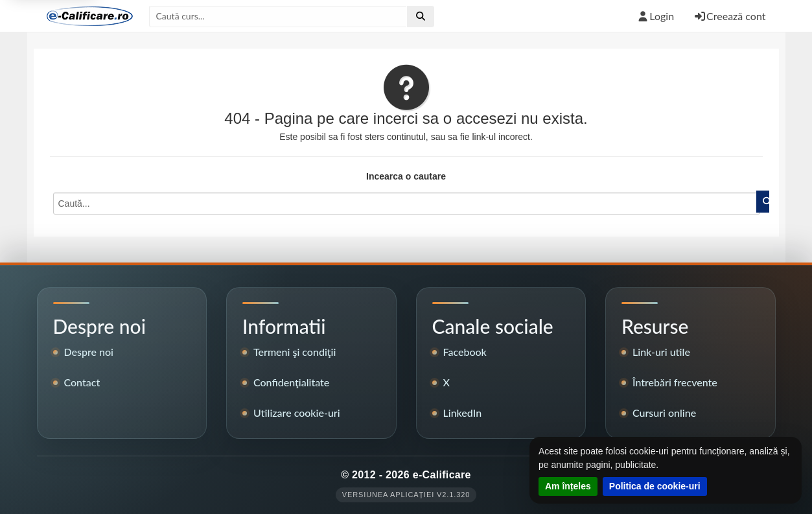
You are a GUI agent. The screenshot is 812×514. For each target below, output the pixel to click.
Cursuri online (664, 413)
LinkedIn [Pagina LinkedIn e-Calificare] (463, 413)
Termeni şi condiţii (295, 352)
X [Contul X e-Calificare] (447, 382)
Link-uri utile (661, 352)
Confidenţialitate (291, 382)
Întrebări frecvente (675, 382)
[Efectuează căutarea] (420, 16)
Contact (82, 382)
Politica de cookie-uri (655, 486)
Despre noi (89, 352)
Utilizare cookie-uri (297, 413)
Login (655, 16)
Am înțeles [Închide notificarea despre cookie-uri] (568, 486)
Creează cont (729, 16)
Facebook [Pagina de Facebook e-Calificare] (465, 352)
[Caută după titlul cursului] (278, 16)
